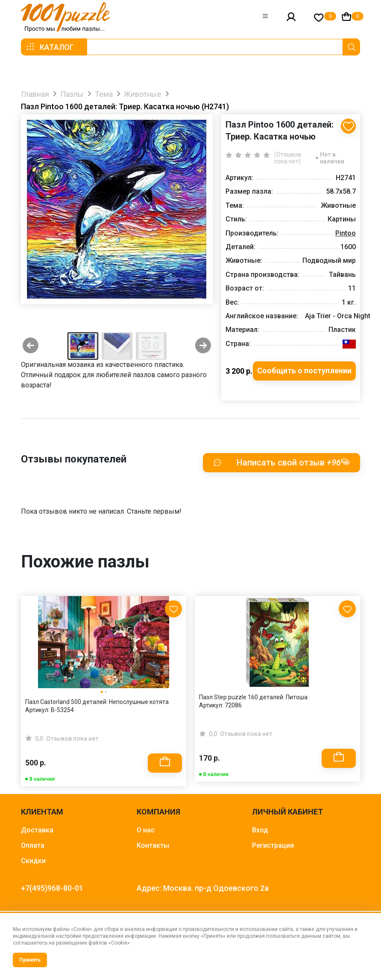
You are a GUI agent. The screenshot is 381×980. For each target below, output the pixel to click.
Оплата (33, 845)
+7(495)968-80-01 (52, 888)
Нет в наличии (332, 158)
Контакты (153, 845)
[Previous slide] (31, 346)
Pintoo (346, 233)
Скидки (33, 861)
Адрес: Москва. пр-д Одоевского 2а (203, 888)
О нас (146, 830)
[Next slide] (203, 346)
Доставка (37, 830)
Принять (30, 960)
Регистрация (273, 845)
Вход (260, 830)
